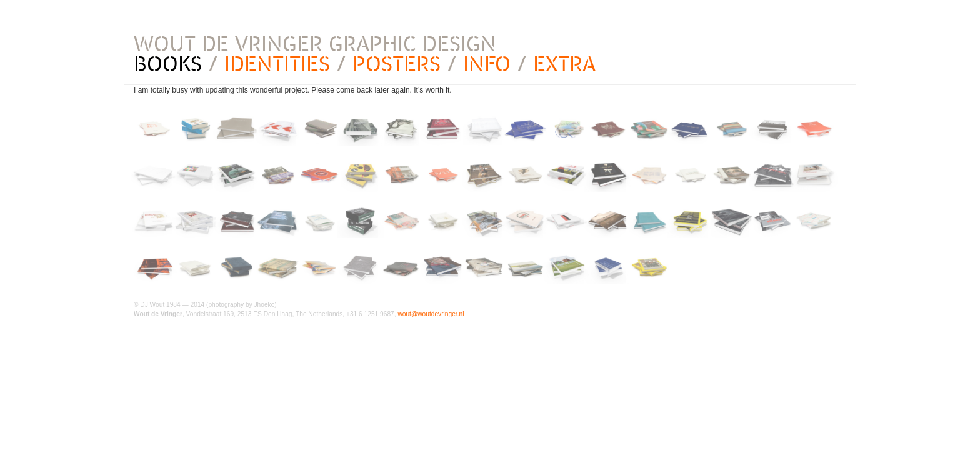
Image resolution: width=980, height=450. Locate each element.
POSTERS (397, 64)
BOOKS (168, 64)
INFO (487, 64)
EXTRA (564, 64)
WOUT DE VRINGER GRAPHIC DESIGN (315, 44)
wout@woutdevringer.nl (431, 314)
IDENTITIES (277, 64)
